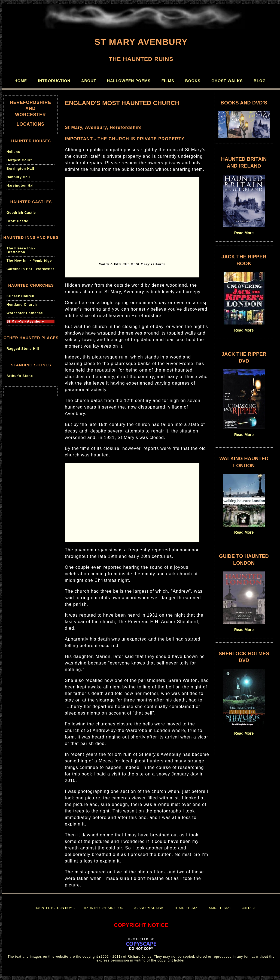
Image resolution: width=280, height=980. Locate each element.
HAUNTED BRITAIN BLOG (104, 908)
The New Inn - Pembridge (29, 261)
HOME (21, 81)
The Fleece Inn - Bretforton (21, 250)
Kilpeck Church (20, 296)
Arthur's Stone (20, 376)
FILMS (168, 81)
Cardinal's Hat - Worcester (30, 269)
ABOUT (89, 81)
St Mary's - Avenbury (25, 321)
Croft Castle (17, 221)
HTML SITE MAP (187, 908)
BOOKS (193, 81)
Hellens (13, 152)
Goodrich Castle (21, 213)
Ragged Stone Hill (23, 349)
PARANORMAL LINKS (149, 908)
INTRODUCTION (54, 81)
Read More (244, 233)
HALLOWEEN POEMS (129, 81)
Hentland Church (22, 305)
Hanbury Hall (18, 177)
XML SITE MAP (220, 908)
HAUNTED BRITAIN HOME (55, 908)
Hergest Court (19, 160)
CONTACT (248, 908)
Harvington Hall (21, 186)
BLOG (260, 81)
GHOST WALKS (227, 81)
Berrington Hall (20, 169)
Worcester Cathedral (25, 313)
